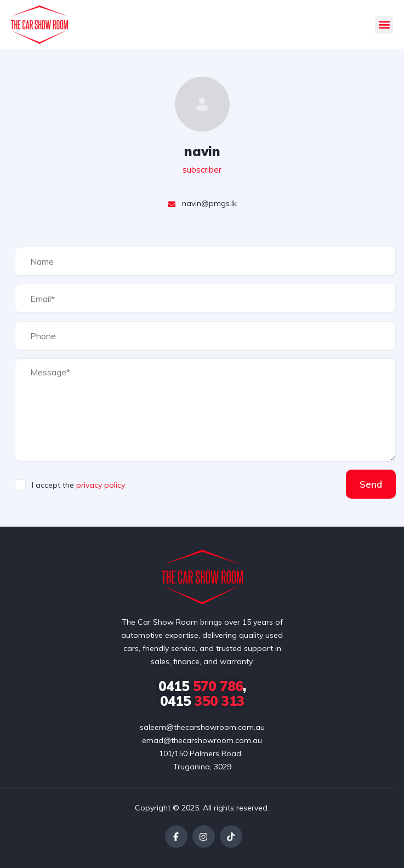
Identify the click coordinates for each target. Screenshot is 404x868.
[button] (384, 25)
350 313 (202, 701)
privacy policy (101, 485)
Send (371, 484)
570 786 (201, 686)
